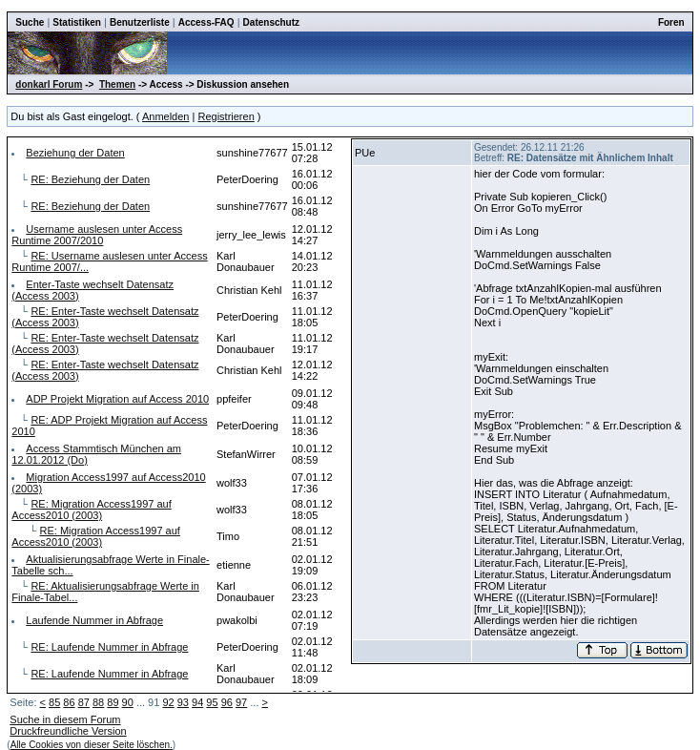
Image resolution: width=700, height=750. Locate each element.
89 (113, 702)
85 (54, 702)
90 (128, 702)
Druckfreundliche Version (68, 731)
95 (212, 702)
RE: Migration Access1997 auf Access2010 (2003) (91, 510)
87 (84, 702)
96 (227, 702)
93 (183, 702)
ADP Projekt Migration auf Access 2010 (117, 399)
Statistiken (77, 22)
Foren (671, 22)
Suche (30, 22)
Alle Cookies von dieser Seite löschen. (92, 745)
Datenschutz (271, 22)
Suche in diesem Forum (65, 719)
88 (98, 702)
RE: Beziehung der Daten (90, 179)
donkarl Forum (49, 84)
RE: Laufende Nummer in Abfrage (109, 647)
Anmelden (166, 116)
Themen (117, 84)
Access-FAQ (206, 22)
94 (197, 702)
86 (69, 702)
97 (241, 702)
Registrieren (226, 116)
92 (168, 702)
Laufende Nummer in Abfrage (94, 620)
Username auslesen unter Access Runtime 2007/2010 (97, 235)
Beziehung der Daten (75, 153)
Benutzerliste (140, 22)
